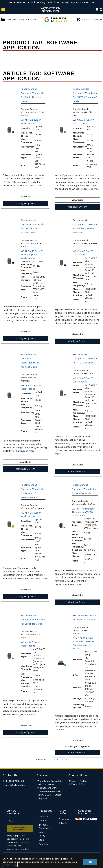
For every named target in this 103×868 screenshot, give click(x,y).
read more (36, 186)
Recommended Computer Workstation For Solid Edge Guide (33, 620)
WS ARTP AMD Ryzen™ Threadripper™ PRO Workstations (84, 513)
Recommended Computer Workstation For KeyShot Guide (84, 489)
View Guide (25, 197)
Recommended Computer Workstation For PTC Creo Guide (85, 359)
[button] (3, 10)
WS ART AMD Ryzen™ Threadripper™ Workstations (32, 255)
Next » (64, 760)
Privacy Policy (10, 865)
